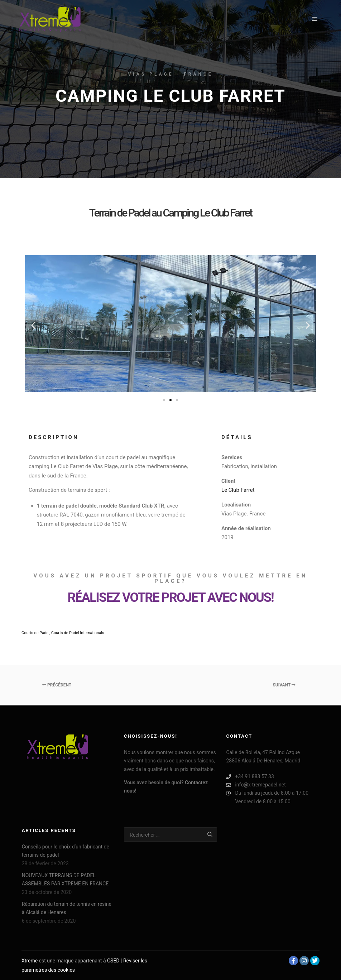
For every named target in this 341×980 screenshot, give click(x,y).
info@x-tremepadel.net (256, 785)
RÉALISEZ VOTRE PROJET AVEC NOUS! (170, 598)
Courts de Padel (35, 633)
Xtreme (30, 961)
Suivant (284, 685)
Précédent (57, 685)
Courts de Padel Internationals (78, 633)
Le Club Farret (238, 490)
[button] (33, 325)
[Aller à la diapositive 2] (170, 400)
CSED (113, 961)
